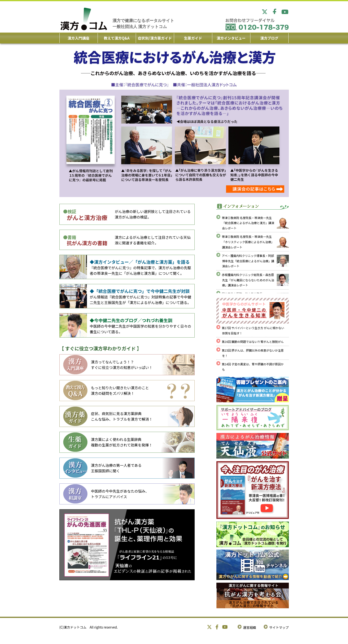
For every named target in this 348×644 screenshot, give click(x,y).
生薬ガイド (193, 38)
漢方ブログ (269, 38)
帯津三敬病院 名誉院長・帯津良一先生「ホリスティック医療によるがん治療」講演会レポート (248, 242)
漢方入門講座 (78, 38)
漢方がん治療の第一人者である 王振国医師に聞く (116, 468)
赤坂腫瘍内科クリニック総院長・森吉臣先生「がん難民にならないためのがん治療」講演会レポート (248, 280)
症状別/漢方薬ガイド (155, 38)
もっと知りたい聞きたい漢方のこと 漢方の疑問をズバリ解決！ (120, 390)
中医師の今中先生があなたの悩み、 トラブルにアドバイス (120, 494)
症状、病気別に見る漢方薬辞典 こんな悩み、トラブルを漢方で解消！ (122, 416)
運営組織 (250, 627)
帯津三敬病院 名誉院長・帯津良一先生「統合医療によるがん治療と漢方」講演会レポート (248, 223)
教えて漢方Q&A (117, 38)
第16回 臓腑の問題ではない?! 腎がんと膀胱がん (253, 342)
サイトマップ (279, 627)
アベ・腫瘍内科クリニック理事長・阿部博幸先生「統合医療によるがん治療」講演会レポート (248, 261)
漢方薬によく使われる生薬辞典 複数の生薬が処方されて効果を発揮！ (122, 442)
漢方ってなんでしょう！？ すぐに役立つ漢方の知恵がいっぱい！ (122, 365)
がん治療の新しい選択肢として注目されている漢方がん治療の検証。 (153, 214)
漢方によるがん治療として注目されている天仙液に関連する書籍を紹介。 (153, 240)
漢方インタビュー (231, 38)
